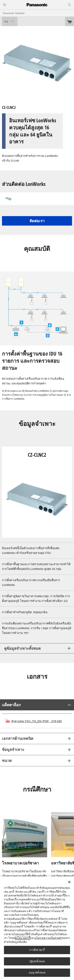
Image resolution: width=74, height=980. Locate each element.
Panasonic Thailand (14, 13)
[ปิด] (69, 882)
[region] (37, 928)
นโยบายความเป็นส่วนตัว (48, 938)
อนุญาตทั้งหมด (37, 973)
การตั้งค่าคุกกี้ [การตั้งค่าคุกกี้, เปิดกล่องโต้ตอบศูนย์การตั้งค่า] (37, 950)
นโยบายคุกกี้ (23, 938)
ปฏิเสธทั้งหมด (37, 961)
